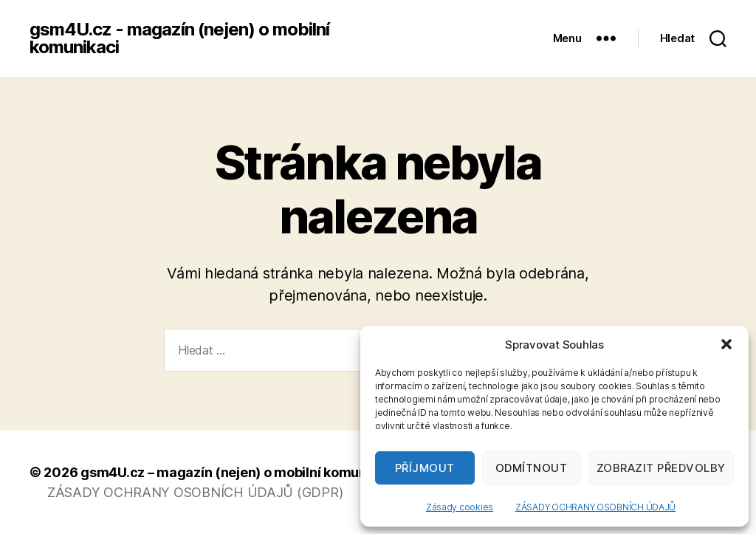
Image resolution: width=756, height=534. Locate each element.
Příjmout (425, 468)
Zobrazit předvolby (661, 468)
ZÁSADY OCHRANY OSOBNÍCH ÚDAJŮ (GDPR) (195, 492)
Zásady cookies (460, 507)
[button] (726, 344)
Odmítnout (532, 468)
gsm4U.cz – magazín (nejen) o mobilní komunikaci (238, 472)
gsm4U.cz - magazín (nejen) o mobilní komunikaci (179, 38)
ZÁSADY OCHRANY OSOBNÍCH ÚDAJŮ (595, 507)
